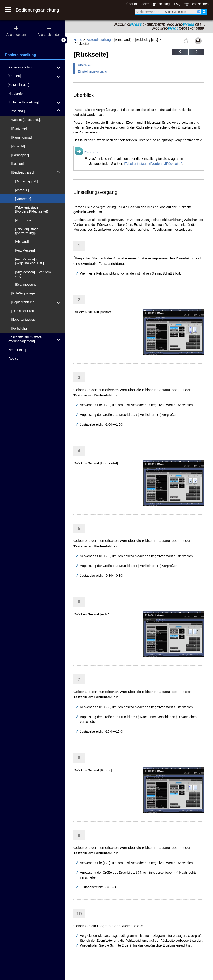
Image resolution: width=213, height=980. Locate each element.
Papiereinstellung (98, 40)
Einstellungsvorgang (92, 71)
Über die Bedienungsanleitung (148, 4)
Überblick (85, 65)
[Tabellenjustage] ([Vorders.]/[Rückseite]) (153, 164)
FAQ (177, 4)
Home (78, 40)
